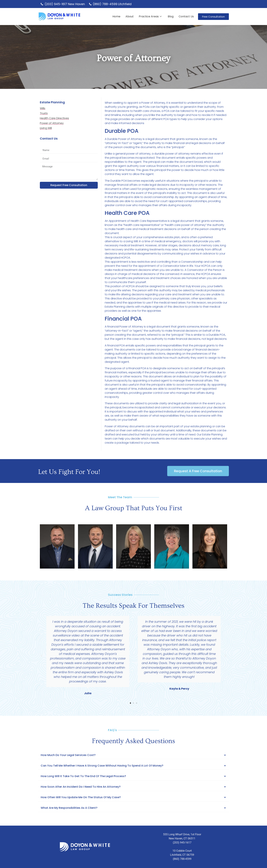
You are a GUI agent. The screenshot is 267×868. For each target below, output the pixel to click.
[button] (42, 656)
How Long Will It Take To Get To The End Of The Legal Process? (83, 776)
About (130, 16)
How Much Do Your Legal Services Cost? (68, 755)
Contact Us (186, 16)
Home (116, 16)
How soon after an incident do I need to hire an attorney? (81, 787)
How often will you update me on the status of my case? (81, 797)
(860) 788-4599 (182, 859)
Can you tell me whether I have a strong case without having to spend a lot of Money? (102, 766)
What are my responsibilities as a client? (69, 808)
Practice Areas (150, 16)
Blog (171, 16)
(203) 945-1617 (182, 843)
